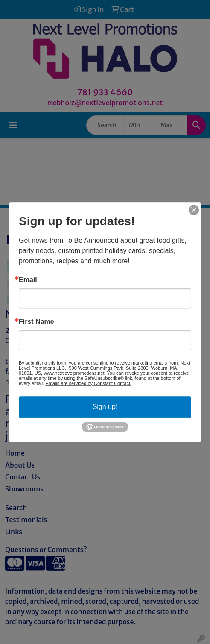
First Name (36, 322)
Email (28, 280)
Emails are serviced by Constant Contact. (88, 383)
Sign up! (105, 407)
